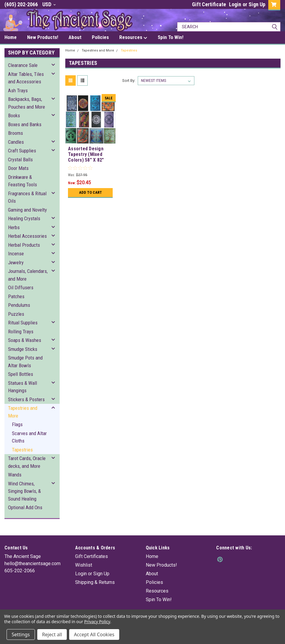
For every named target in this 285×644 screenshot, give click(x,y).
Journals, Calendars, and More (28, 275)
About (152, 574)
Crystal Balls (20, 160)
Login (235, 4)
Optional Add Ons (25, 507)
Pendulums (19, 305)
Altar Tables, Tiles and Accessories (26, 78)
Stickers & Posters (26, 399)
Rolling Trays (21, 332)
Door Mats (18, 168)
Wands (15, 475)
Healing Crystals (24, 218)
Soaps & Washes (25, 340)
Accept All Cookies (94, 634)
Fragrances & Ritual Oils (27, 197)
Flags (17, 424)
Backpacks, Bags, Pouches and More (27, 103)
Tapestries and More (23, 412)
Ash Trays (18, 90)
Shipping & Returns (95, 582)
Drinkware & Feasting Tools (23, 181)
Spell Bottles (21, 374)
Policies (154, 582)
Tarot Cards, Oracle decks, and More (27, 462)
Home (70, 50)
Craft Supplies (22, 151)
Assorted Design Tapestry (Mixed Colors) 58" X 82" (86, 154)
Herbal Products (24, 245)
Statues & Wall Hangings (23, 387)
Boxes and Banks (25, 124)
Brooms (16, 133)
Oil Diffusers (21, 287)
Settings (21, 634)
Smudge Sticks (23, 349)
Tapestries (22, 450)
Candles (16, 142)
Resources (157, 591)
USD (49, 4)
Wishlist (84, 565)
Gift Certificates (92, 556)
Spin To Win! (159, 600)
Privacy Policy (97, 622)
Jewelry (16, 262)
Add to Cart (90, 192)
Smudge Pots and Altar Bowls (25, 362)
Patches (16, 296)
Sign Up (257, 4)
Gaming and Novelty (27, 210)
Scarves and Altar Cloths (29, 437)
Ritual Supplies (23, 323)
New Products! (161, 565)
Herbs (14, 227)
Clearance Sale (23, 65)
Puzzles (16, 314)
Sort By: (129, 80)
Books (14, 115)
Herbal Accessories (27, 236)
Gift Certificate (209, 4)
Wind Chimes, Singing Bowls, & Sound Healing (24, 491)
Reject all (52, 634)
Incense (16, 254)
